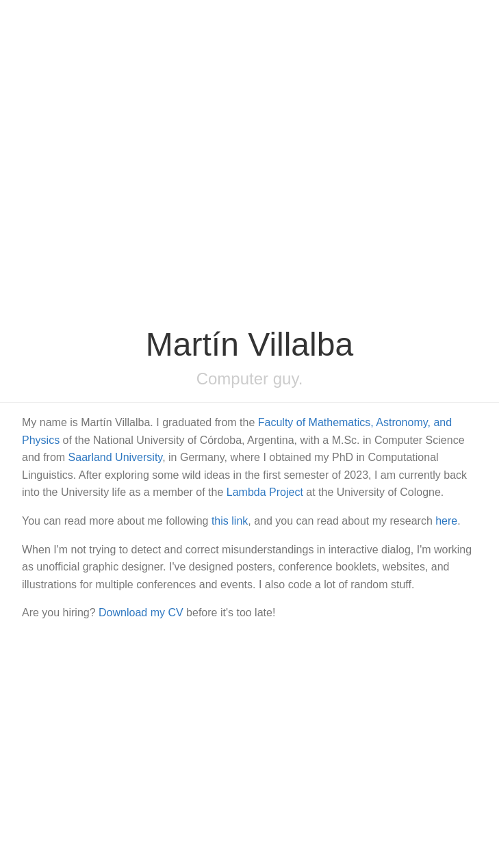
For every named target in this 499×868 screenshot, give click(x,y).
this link (230, 521)
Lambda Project (265, 492)
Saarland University (116, 457)
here (446, 521)
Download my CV (141, 613)
